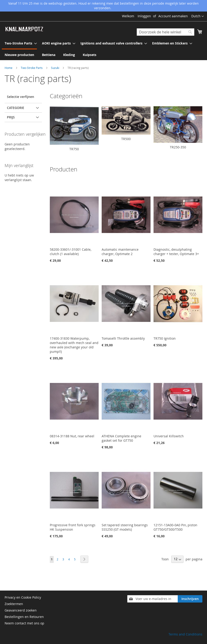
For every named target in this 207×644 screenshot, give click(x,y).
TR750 (74, 149)
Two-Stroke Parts (32, 68)
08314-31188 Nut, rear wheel (72, 436)
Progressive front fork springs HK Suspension (73, 527)
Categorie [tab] (16, 108)
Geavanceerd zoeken (21, 610)
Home (9, 68)
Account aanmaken (173, 16)
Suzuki (55, 68)
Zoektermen (14, 604)
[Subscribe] (190, 599)
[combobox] (166, 32)
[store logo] (24, 29)
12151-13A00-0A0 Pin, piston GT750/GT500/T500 (175, 527)
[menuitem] (19, 44)
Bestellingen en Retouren (24, 617)
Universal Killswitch (169, 436)
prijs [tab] (11, 117)
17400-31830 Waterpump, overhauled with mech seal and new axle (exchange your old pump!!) (74, 345)
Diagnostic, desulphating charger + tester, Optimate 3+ (176, 252)
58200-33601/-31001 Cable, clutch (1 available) (71, 252)
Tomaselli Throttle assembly (123, 338)
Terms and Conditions (185, 634)
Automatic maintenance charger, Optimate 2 (120, 252)
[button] (198, 16)
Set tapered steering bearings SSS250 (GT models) (125, 527)
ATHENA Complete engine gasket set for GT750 (121, 438)
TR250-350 (178, 147)
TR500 (126, 139)
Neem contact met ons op (24, 623)
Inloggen (144, 16)
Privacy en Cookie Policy (23, 597)
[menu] (103, 49)
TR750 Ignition (165, 338)
